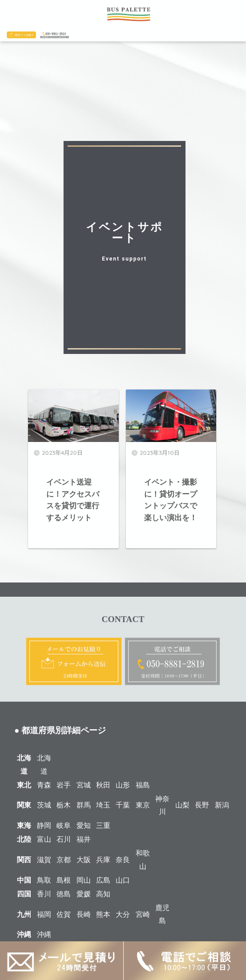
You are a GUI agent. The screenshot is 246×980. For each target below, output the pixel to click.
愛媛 (84, 894)
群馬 (84, 805)
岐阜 (64, 825)
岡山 (84, 880)
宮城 (84, 785)
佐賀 (64, 914)
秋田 (103, 785)
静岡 (44, 825)
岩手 (64, 785)
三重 (103, 825)
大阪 (84, 860)
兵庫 (103, 860)
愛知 (84, 825)
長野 (202, 805)
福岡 (44, 914)
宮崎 (143, 914)
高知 (103, 894)
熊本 (103, 914)
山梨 (182, 805)
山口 (123, 880)
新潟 (222, 805)
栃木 (64, 805)
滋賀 (44, 860)
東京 (143, 805)
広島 (103, 880)
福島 (143, 785)
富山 (44, 839)
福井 (84, 839)
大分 (123, 914)
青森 (44, 785)
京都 (64, 860)
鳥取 (44, 880)
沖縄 (44, 934)
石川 (64, 839)
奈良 (123, 860)
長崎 (84, 914)
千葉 (123, 805)
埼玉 (103, 805)
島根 (64, 880)
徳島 (64, 894)
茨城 (44, 805)
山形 (123, 785)
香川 (44, 894)
